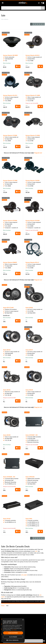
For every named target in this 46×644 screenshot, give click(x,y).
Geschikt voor (6, 315)
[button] (13, 640)
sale (36, 551)
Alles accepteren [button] (13, 633)
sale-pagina (24, 575)
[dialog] (13, 630)
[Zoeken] (43, 8)
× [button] (23, 620)
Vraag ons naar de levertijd (32, 103)
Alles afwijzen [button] (13, 637)
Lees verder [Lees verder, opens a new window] (14, 630)
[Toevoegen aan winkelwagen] (18, 66)
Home (3, 606)
